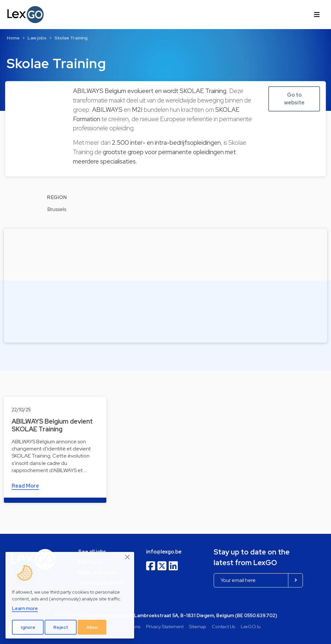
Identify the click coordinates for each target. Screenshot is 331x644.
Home (13, 38)
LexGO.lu (251, 626)
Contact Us (223, 626)
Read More (25, 486)
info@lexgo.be (164, 552)
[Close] (128, 557)
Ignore (28, 627)
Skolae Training (71, 38)
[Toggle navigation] (317, 15)
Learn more (25, 608)
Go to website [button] (294, 99)
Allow (92, 627)
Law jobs (37, 38)
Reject (61, 627)
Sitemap (198, 626)
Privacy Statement (165, 626)
